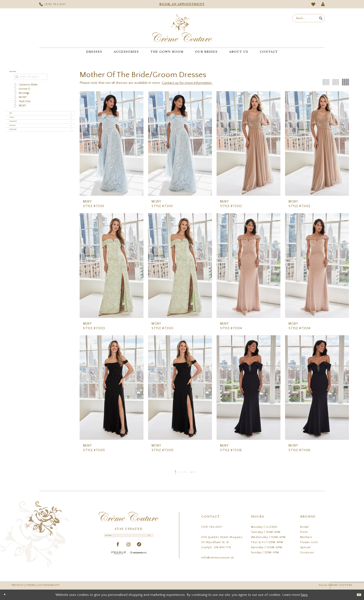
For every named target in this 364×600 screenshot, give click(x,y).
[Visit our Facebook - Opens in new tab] (118, 550)
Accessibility (49, 585)
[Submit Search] (321, 18)
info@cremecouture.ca (218, 558)
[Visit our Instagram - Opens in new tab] (129, 550)
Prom (304, 532)
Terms (31, 585)
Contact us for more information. (187, 83)
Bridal (304, 527)
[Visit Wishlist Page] (313, 4)
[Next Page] (204, 472)
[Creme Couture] (182, 28)
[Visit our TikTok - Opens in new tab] (139, 550)
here (304, 595)
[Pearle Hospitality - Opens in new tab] (119, 558)
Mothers (306, 537)
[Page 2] (173, 472)
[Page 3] (179, 472)
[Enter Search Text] (309, 18)
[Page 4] (185, 472)
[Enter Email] (129, 538)
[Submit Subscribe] (148, 538)
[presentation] (112, 143)
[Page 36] (197, 472)
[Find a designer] (31, 82)
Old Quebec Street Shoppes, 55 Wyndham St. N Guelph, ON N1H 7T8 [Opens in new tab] (222, 542)
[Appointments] (182, 4)
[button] (323, 4)
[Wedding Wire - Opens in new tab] (138, 558)
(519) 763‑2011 (211, 527)
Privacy (18, 585)
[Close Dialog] (7, 595)
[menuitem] (52, 4)
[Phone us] (52, 4)
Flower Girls (309, 542)
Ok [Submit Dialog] (357, 595)
